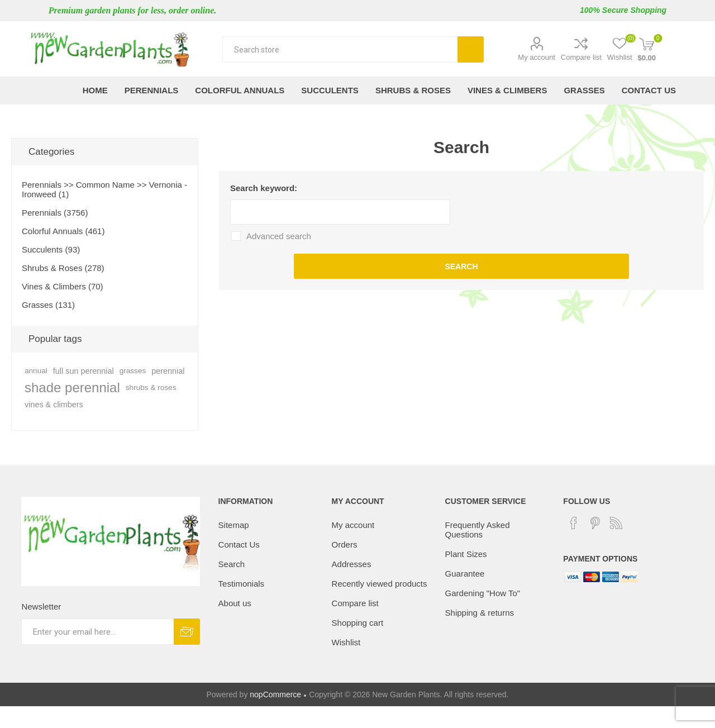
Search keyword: (264, 188)
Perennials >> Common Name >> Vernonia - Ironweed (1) (104, 189)
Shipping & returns (480, 613)
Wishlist (346, 642)
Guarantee (465, 574)
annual (36, 371)
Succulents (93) (51, 249)
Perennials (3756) (55, 213)
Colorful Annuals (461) (63, 231)
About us (235, 603)
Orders (345, 544)
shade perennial (72, 387)
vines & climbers (54, 405)
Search (471, 49)
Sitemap (234, 525)
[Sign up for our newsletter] (97, 632)
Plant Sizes (466, 554)
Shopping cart (358, 623)
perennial (168, 371)
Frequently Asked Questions (478, 530)
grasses (133, 371)
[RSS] (616, 523)
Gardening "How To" (483, 593)
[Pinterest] (595, 523)
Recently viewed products (380, 584)
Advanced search (279, 236)
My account (536, 57)
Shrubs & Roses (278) (63, 268)
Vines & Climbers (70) (63, 286)
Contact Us (239, 544)
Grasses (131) (48, 305)
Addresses (352, 564)
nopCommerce (275, 694)
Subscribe (187, 632)
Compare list (581, 57)
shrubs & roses (151, 387)
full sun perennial (84, 371)
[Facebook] (574, 523)
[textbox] (340, 49)
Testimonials (242, 584)
